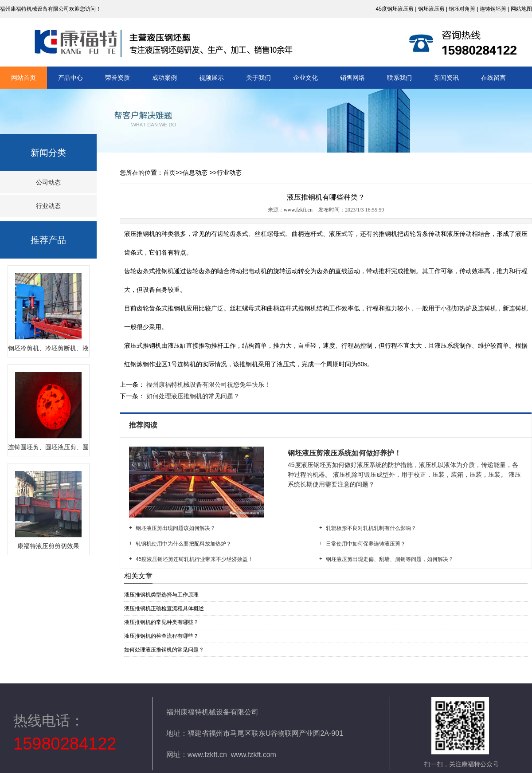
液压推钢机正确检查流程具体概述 (164, 608)
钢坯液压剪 (431, 9)
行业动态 (48, 206)
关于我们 (258, 78)
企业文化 (305, 78)
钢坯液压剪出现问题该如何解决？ (176, 528)
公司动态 (48, 182)
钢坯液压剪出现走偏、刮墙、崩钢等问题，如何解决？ (390, 559)
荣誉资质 (117, 78)
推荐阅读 (144, 425)
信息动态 (195, 173)
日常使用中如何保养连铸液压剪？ (366, 544)
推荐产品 (48, 240)
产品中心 (70, 78)
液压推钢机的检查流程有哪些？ (161, 636)
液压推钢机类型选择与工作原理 (161, 595)
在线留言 (493, 78)
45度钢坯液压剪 (394, 9)
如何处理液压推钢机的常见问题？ (192, 396)
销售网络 (352, 78)
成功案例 (164, 78)
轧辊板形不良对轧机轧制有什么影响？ (371, 528)
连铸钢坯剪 (493, 9)
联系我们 (399, 78)
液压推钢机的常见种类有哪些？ (161, 622)
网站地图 (521, 9)
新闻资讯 (446, 78)
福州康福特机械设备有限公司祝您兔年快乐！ (207, 385)
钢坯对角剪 (462, 9)
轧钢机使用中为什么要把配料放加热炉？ (184, 544)
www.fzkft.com (254, 755)
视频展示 (211, 78)
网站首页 (23, 78)
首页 (169, 173)
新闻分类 (48, 153)
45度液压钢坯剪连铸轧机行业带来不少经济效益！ (194, 559)
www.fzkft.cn (298, 210)
